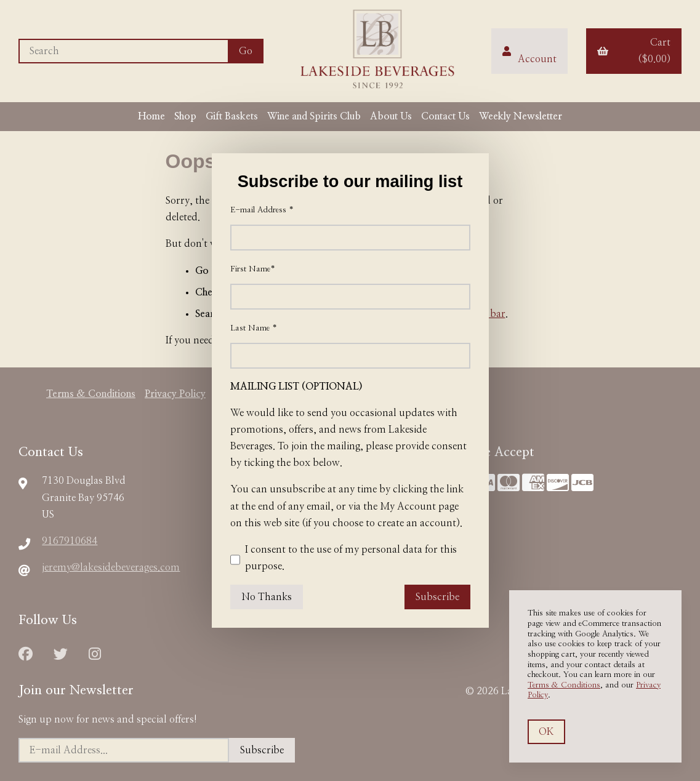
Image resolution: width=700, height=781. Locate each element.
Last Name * (254, 328)
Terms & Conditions (564, 685)
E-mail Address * (262, 210)
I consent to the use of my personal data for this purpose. (344, 560)
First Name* (253, 269)
